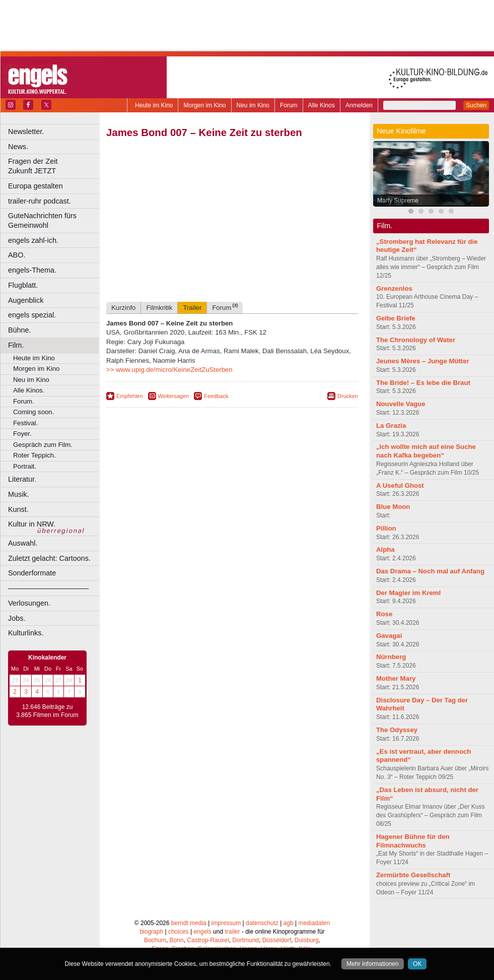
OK (417, 964)
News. (18, 147)
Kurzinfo (123, 308)
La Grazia (391, 426)
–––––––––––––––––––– (48, 588)
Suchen (476, 105)
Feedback (216, 396)
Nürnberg (391, 657)
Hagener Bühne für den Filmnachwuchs (413, 841)
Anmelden (359, 105)
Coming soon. (33, 412)
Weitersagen (174, 396)
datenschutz (262, 923)
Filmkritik (159, 308)
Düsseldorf (277, 940)
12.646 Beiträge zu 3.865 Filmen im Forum (47, 711)
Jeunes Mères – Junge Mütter (423, 361)
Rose (384, 614)
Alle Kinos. (29, 390)
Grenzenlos (394, 288)
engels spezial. (32, 315)
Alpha (385, 549)
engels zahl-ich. (33, 240)
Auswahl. (23, 543)
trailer (232, 932)
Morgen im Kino (204, 105)
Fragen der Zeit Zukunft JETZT (55, 166)
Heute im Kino (154, 105)
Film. (16, 345)
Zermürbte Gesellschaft (413, 875)
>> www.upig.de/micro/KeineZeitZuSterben (169, 370)
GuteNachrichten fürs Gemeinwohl (42, 220)
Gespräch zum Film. (43, 445)
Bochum (155, 940)
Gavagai (389, 636)
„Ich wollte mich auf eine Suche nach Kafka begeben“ (426, 451)
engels (202, 932)
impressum (226, 923)
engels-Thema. (32, 270)
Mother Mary (396, 678)
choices (179, 932)
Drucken (348, 396)
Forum (289, 105)
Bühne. (20, 330)
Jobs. (17, 618)
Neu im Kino (253, 105)
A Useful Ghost (400, 485)
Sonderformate (32, 573)
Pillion (386, 528)
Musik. (19, 494)
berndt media (189, 923)
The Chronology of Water (416, 340)
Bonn (177, 940)
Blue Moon (393, 507)
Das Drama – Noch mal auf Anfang (430, 571)
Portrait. (25, 466)
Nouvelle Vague (401, 404)
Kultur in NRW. (32, 524)
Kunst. (18, 509)
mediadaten (314, 923)
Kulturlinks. (26, 633)
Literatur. (22, 479)
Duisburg (307, 940)
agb (289, 923)
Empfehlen (130, 396)
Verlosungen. (29, 603)
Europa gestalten (36, 186)
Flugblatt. (23, 285)
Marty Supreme (398, 201)
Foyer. (22, 434)
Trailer (192, 308)
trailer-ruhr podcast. (40, 201)
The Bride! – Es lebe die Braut (423, 383)
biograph (151, 932)
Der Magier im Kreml (408, 593)
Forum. (24, 401)
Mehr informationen (372, 964)
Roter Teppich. (34, 455)
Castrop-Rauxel (208, 940)
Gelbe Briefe (396, 318)
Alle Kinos (322, 105)
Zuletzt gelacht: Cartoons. (49, 558)
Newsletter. (26, 132)
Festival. (25, 423)
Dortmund (245, 940)
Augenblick (26, 300)
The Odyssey (397, 730)
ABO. (17, 255)
